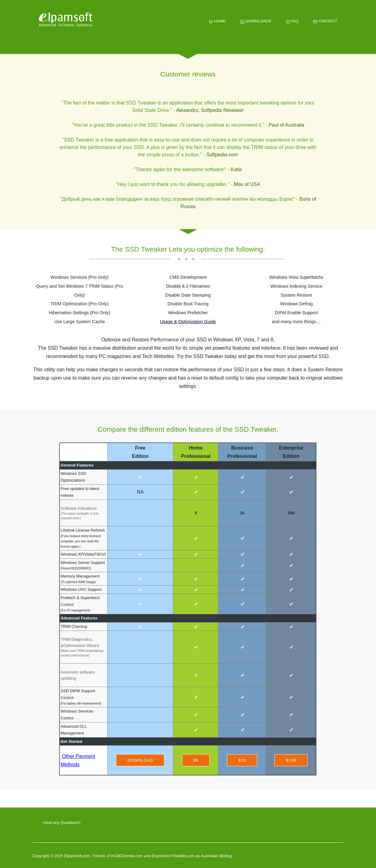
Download (140, 760)
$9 (196, 760)
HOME (217, 21)
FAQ (292, 21)
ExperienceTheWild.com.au (176, 856)
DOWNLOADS (256, 21)
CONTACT (325, 21)
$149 (291, 760)
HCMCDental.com (128, 856)
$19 (242, 760)
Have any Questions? (62, 823)
